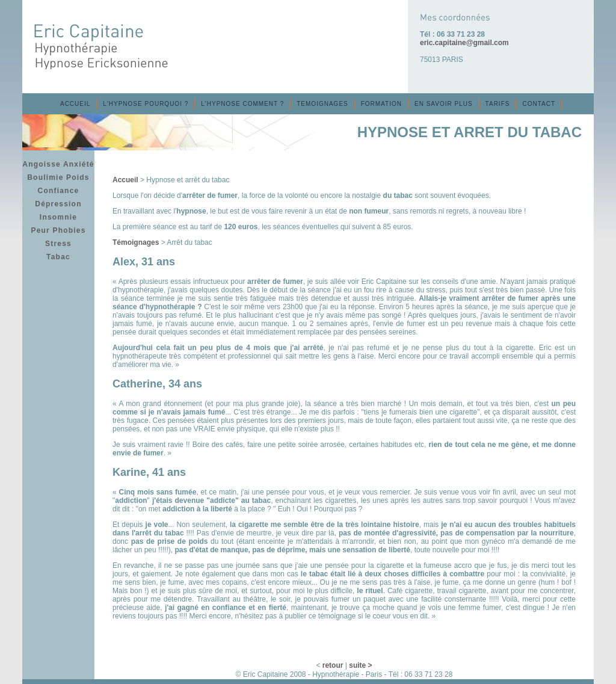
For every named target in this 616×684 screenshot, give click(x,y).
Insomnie (58, 217)
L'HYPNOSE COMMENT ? (242, 104)
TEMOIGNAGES (322, 104)
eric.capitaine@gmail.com (464, 43)
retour (333, 665)
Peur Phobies (58, 230)
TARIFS (498, 104)
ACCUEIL (75, 104)
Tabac (58, 257)
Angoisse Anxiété (58, 164)
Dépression (58, 204)
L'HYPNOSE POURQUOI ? (146, 104)
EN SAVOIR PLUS (444, 104)
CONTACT (539, 104)
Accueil (125, 180)
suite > (360, 665)
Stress (58, 244)
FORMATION (381, 104)
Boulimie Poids (58, 177)
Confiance (59, 191)
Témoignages (136, 242)
